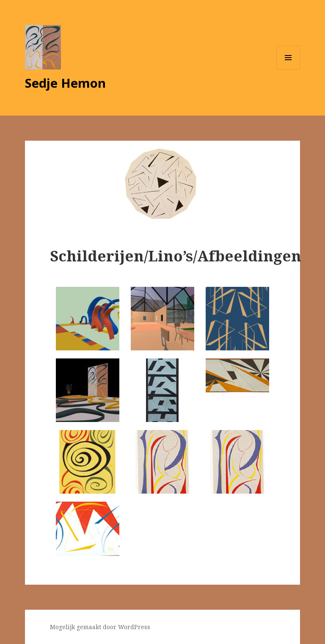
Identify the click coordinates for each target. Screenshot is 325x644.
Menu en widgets (288, 69)
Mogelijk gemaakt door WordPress (100, 627)
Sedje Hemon (65, 83)
